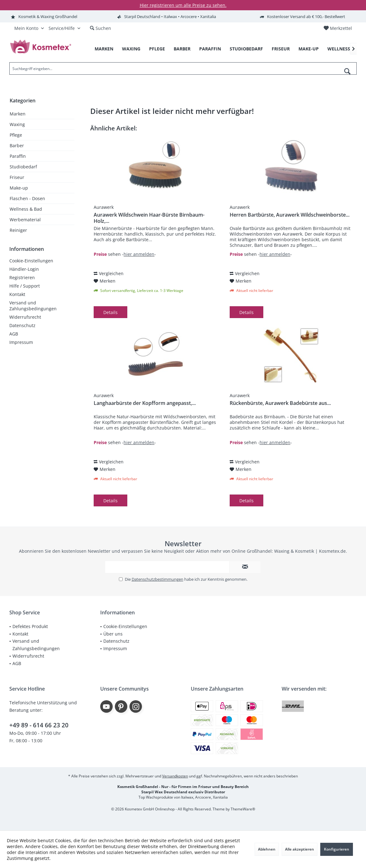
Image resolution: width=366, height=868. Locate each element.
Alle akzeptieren (300, 849)
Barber (17, 145)
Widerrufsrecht (25, 317)
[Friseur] (281, 49)
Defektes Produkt (30, 626)
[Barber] (182, 49)
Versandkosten (175, 776)
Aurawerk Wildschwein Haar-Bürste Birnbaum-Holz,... (149, 218)
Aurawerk (104, 207)
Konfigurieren (337, 849)
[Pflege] (157, 49)
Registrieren (22, 277)
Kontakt (17, 294)
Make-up (19, 188)
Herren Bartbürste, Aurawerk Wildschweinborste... (290, 215)
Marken (18, 114)
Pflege (16, 135)
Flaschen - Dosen (27, 198)
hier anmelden (139, 254)
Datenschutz (22, 325)
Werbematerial (25, 220)
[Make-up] (309, 49)
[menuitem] (338, 28)
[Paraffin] (210, 49)
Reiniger (18, 230)
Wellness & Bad (26, 209)
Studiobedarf (23, 167)
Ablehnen (267, 849)
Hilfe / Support (25, 286)
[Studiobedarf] (246, 49)
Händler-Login (24, 269)
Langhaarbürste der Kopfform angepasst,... (145, 403)
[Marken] (104, 49)
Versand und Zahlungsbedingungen (33, 306)
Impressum (21, 342)
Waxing (17, 124)
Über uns (113, 634)
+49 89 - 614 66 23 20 (39, 725)
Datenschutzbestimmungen (157, 579)
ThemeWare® (243, 809)
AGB (14, 334)
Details (110, 312)
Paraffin (18, 156)
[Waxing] (131, 49)
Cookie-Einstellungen (31, 261)
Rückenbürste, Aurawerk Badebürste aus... (280, 403)
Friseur (17, 177)
